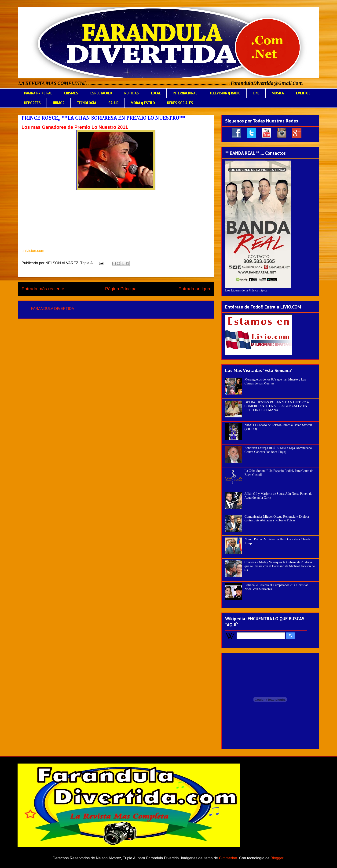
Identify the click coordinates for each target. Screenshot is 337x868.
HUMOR (59, 103)
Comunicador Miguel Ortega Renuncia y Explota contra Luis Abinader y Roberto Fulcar (277, 519)
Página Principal (121, 289)
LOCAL (156, 93)
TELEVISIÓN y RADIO (225, 93)
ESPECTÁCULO (101, 93)
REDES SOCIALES (180, 103)
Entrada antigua (194, 289)
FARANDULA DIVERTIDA (53, 309)
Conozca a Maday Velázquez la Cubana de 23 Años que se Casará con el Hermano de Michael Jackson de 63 (280, 566)
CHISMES (71, 93)
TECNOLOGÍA (86, 103)
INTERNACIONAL (185, 93)
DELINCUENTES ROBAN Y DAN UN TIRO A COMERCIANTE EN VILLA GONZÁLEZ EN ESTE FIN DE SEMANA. (277, 406)
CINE (256, 93)
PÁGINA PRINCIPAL (38, 93)
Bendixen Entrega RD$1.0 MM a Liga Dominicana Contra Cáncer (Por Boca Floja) (278, 450)
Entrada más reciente (43, 289)
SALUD (113, 103)
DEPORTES (32, 103)
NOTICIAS (132, 93)
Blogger (277, 858)
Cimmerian (228, 858)
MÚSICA (278, 93)
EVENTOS (303, 93)
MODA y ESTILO (143, 103)
